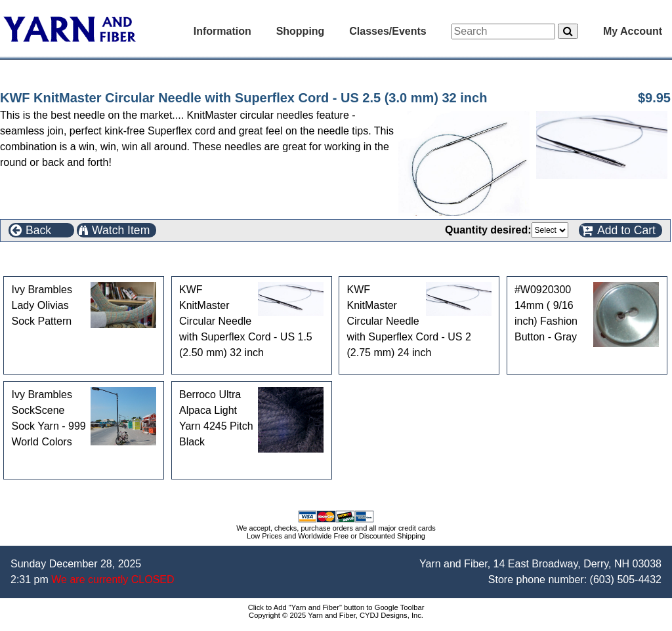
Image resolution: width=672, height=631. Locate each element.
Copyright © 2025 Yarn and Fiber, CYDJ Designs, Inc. (336, 615)
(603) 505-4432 (626, 580)
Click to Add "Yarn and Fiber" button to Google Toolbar (336, 607)
